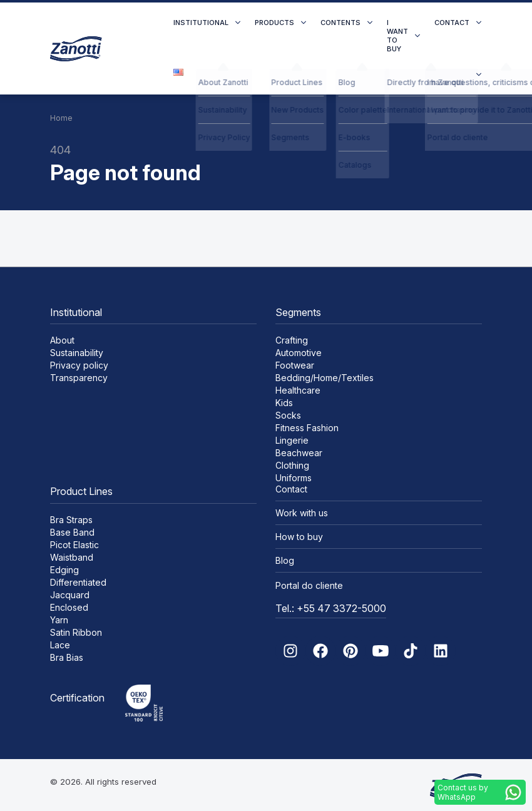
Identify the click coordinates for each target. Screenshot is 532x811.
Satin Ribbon (76, 632)
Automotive (299, 353)
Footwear (295, 365)
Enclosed (69, 607)
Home (61, 118)
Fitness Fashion (307, 428)
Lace (60, 645)
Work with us (302, 513)
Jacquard (70, 595)
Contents (340, 23)
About (62, 340)
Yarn (59, 620)
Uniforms (294, 478)
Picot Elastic (74, 545)
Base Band (72, 532)
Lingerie (292, 440)
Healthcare (298, 390)
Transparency (79, 378)
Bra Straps (71, 520)
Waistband (72, 557)
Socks (288, 415)
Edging (64, 570)
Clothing (292, 465)
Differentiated (78, 582)
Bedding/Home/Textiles (325, 378)
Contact (452, 23)
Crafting (292, 340)
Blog (285, 560)
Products (274, 23)
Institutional (201, 23)
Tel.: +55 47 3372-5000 (331, 608)
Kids (284, 403)
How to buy (299, 537)
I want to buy (397, 36)
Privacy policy (79, 365)
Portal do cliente (309, 585)
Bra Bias (67, 657)
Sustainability (77, 353)
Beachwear (299, 453)
